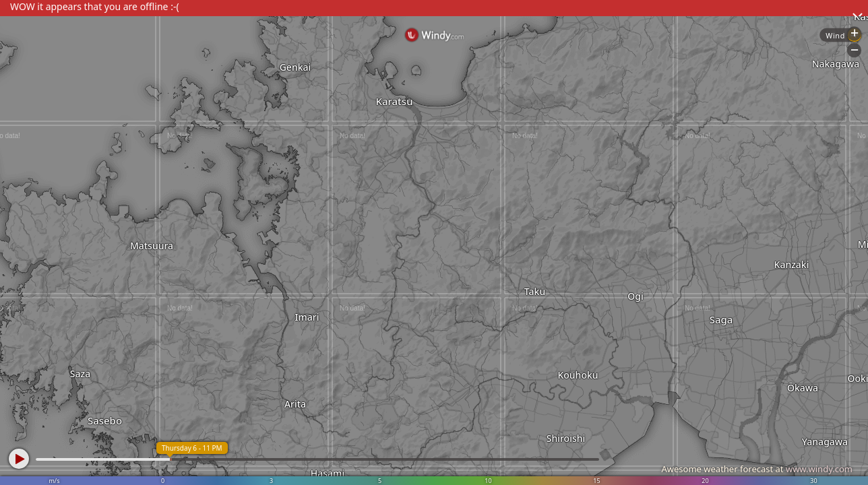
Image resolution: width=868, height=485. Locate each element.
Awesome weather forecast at (757, 469)
